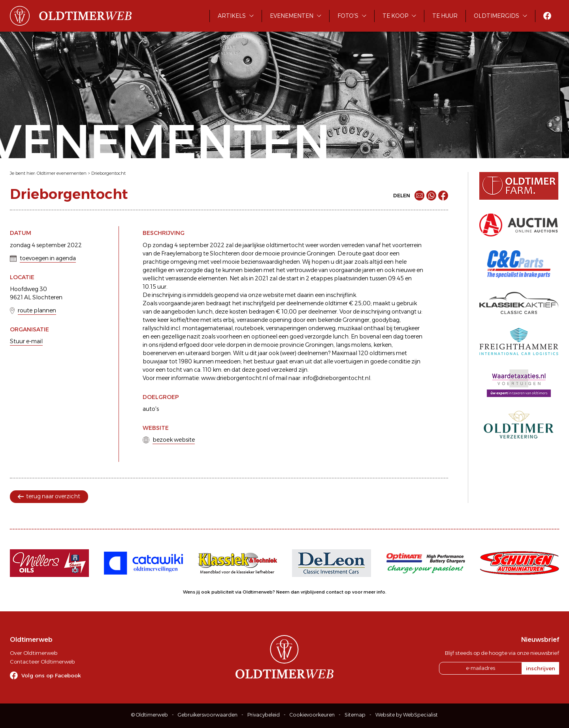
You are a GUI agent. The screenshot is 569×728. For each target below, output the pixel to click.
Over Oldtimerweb (34, 653)
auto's (151, 409)
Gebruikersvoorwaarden (208, 715)
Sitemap (355, 715)
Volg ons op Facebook (51, 675)
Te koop (395, 16)
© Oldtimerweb (150, 715)
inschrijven (541, 668)
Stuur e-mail (26, 341)
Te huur (445, 16)
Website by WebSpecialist (407, 715)
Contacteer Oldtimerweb (42, 662)
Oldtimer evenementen (62, 173)
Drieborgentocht (108, 173)
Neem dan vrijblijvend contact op (314, 592)
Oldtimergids (496, 16)
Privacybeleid (264, 715)
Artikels (232, 16)
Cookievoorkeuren (312, 715)
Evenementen (292, 16)
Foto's (348, 16)
